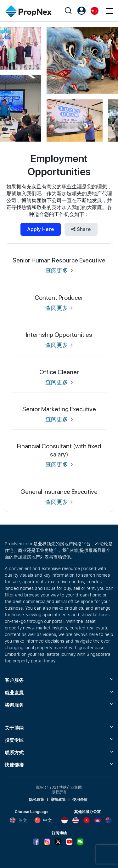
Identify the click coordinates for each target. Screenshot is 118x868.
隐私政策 (37, 800)
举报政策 (58, 800)
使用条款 (80, 800)
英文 (18, 820)
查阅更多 (59, 270)
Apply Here (41, 229)
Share (81, 229)
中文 (43, 820)
